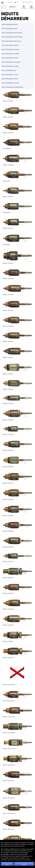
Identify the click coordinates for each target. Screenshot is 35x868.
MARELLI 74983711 (17, 257)
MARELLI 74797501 (17, 400)
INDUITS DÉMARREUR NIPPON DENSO (12, 37)
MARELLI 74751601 (17, 112)
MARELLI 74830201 (17, 446)
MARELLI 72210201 (17, 637)
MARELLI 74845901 (17, 511)
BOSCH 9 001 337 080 (17, 712)
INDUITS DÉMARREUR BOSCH (10, 24)
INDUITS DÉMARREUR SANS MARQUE (12, 33)
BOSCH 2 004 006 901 (17, 760)
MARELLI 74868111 (17, 96)
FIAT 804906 (17, 208)
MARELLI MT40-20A (17, 605)
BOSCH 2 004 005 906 (17, 744)
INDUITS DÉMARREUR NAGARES (11, 50)
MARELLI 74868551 (17, 274)
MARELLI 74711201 (17, 192)
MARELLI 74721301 (17, 224)
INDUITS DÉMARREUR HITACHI (10, 58)
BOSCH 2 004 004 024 (17, 809)
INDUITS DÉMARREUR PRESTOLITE (11, 41)
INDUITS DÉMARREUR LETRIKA (10, 66)
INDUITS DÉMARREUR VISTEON (10, 83)
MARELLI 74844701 (17, 462)
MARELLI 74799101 (17, 558)
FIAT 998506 (17, 240)
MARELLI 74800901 (17, 160)
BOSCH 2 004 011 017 (17, 776)
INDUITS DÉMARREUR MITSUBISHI (11, 62)
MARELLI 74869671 (17, 322)
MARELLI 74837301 (17, 478)
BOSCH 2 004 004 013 (17, 696)
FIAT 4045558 (17, 144)
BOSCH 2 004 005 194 (17, 728)
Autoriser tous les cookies (7, 864)
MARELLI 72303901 (17, 653)
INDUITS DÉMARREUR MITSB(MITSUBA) (12, 87)
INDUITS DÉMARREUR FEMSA (10, 79)
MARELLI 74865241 (17, 337)
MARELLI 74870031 (17, 589)
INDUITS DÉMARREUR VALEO (10, 29)
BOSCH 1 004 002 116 (17, 793)
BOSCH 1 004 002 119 (17, 825)
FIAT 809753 (17, 176)
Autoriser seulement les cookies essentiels (24, 864)
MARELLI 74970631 (17, 290)
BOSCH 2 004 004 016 (17, 674)
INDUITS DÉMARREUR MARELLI (10, 45)
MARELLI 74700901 (17, 369)
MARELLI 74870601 (17, 573)
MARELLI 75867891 (17, 306)
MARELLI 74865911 (17, 353)
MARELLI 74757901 (17, 128)
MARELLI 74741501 (17, 430)
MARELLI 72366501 (17, 620)
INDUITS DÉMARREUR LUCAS (10, 75)
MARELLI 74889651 (17, 542)
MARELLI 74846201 (17, 495)
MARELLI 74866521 (17, 415)
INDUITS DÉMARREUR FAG (9, 70)
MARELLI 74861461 (17, 385)
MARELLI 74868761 (17, 527)
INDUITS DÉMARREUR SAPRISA (10, 54)
